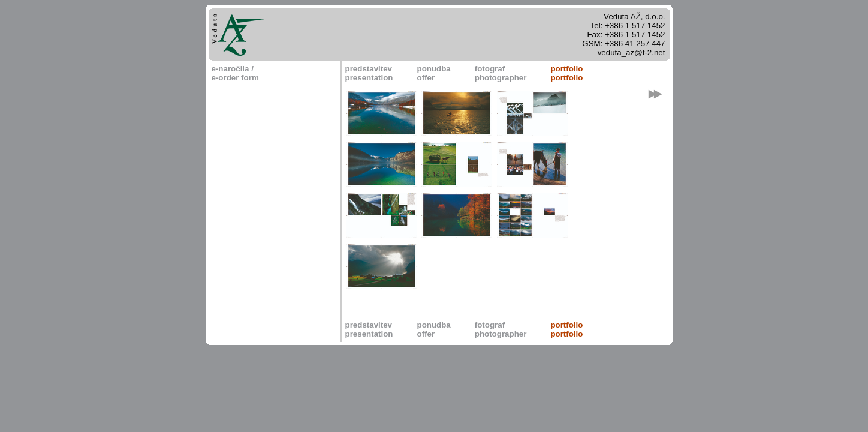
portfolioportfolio (566, 73)
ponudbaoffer (433, 73)
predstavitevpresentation (369, 73)
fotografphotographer (501, 73)
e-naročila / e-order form (235, 73)
